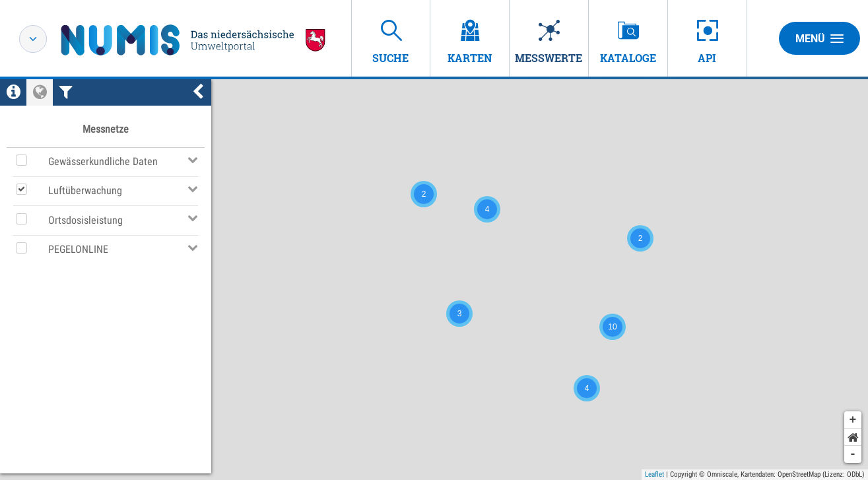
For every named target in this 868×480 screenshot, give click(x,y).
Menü (819, 38)
